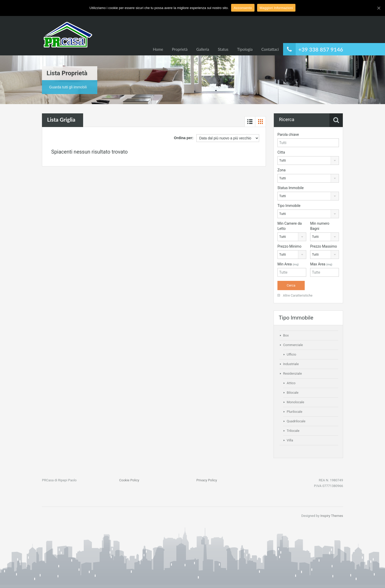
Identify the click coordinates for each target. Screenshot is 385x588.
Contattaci (270, 49)
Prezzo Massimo (323, 246)
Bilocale (293, 393)
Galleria (203, 49)
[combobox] (308, 161)
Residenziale (292, 373)
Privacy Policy (207, 480)
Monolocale (295, 402)
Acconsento (243, 8)
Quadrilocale (296, 421)
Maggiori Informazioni (276, 8)
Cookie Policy (129, 480)
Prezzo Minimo (289, 246)
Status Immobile (291, 188)
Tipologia (245, 49)
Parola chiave (288, 135)
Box (286, 335)
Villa (290, 440)
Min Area (288, 264)
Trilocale (293, 431)
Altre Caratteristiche (295, 295)
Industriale (291, 364)
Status (223, 49)
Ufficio (291, 354)
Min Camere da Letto (290, 226)
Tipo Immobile (289, 206)
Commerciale (293, 345)
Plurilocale (295, 412)
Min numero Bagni (320, 226)
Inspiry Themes (332, 516)
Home (158, 49)
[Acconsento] (379, 8)
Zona (282, 170)
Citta (281, 152)
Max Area (321, 264)
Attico (291, 383)
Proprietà (180, 49)
